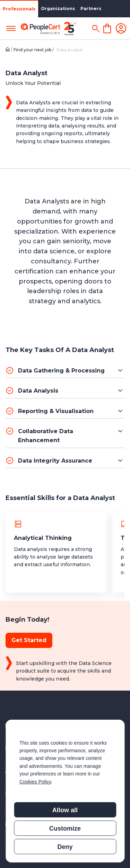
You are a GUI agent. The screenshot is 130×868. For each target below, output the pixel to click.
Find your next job (33, 50)
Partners (91, 8)
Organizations (58, 8)
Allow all (65, 810)
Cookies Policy (35, 782)
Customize (65, 828)
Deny (65, 847)
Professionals (19, 9)
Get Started (29, 640)
